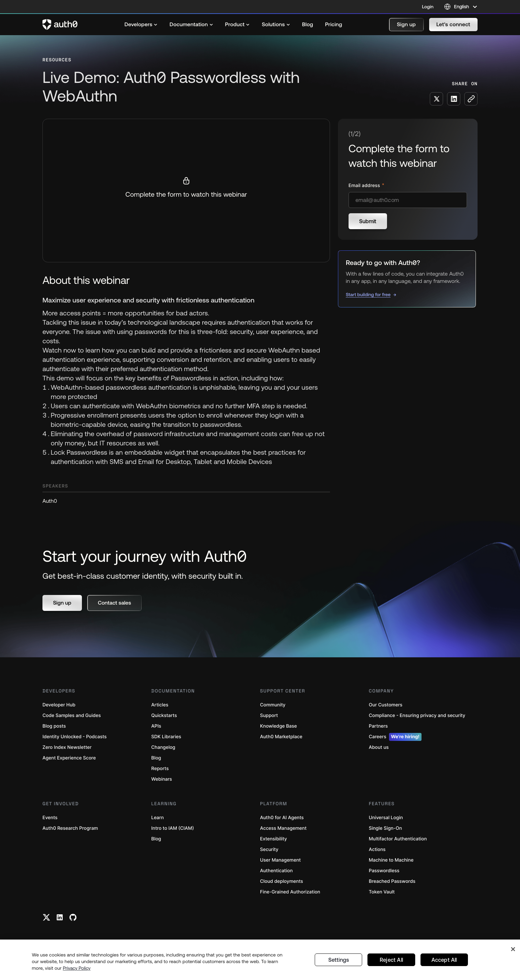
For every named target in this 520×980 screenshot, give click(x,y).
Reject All (391, 960)
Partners (378, 726)
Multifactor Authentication (398, 839)
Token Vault (382, 892)
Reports (160, 769)
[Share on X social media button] (436, 99)
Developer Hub (59, 705)
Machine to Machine (391, 860)
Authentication (276, 871)
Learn (158, 818)
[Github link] (73, 917)
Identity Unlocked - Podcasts (75, 737)
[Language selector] (461, 7)
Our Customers (386, 705)
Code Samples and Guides (72, 716)
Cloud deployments (282, 881)
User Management (280, 860)
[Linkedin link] (60, 917)
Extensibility (273, 839)
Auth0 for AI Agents (282, 818)
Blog (156, 758)
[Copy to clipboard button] (471, 99)
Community (273, 705)
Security (269, 849)
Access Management (283, 828)
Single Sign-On (385, 828)
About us (379, 747)
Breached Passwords (392, 881)
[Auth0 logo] (60, 25)
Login (428, 7)
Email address (365, 186)
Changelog (163, 747)
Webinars (162, 779)
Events (50, 818)
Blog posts (54, 726)
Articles (160, 705)
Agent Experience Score (69, 758)
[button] (406, 25)
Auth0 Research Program (70, 828)
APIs (156, 726)
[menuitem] (141, 25)
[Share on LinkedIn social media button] (454, 99)
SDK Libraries (166, 737)
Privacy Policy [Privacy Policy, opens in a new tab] (77, 968)
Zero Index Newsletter (67, 747)
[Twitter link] (46, 917)
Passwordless (384, 871)
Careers (395, 737)
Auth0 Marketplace (281, 737)
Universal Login (386, 818)
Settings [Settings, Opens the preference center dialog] (339, 960)
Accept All (444, 960)
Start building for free (368, 294)
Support (269, 716)
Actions (377, 849)
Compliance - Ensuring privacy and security (417, 716)
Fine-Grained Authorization (290, 892)
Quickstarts (164, 716)
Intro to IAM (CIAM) (173, 828)
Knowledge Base (278, 726)
